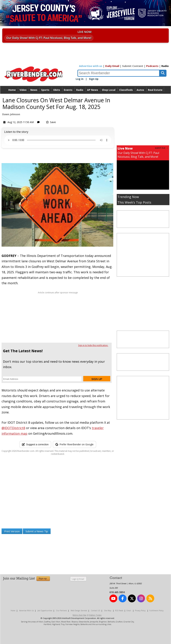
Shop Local (109, 90)
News (34, 90)
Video (23, 90)
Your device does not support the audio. (58, 140)
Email (82, 579)
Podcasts (152, 66)
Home (12, 90)
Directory (86, 98)
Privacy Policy (140, 611)
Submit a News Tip (37, 531)
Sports (45, 90)
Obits (57, 90)
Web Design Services (79, 611)
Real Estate (155, 90)
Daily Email (112, 66)
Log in (80, 79)
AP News (93, 90)
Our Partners (61, 611)
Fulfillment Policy (156, 611)
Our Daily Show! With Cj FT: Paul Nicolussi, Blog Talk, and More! (49, 38)
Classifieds (126, 90)
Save (51, 122)
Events (68, 90)
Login (74, 579)
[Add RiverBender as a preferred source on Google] (75, 444)
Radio (165, 66)
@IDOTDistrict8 (13, 428)
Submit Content (133, 66)
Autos (140, 90)
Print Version (12, 531)
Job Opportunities (45, 611)
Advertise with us (91, 66)
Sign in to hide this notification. (93, 345)
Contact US (96, 611)
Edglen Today (95, 615)
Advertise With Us (26, 611)
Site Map (108, 611)
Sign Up (94, 79)
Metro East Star (80, 615)
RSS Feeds (119, 611)
